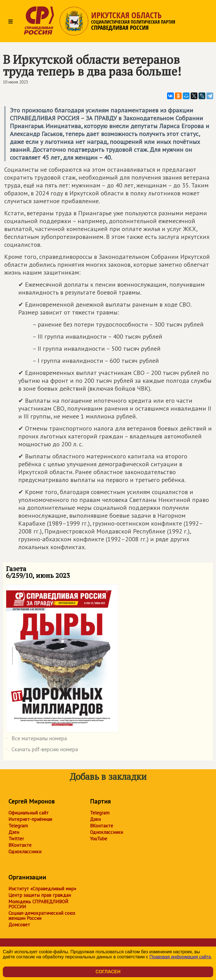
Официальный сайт (29, 813)
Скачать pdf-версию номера (42, 750)
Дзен (14, 832)
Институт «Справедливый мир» (42, 889)
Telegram (18, 826)
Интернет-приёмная (30, 819)
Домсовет (19, 925)
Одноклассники (25, 852)
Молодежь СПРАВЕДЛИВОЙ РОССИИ (38, 904)
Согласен (108, 972)
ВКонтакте (20, 845)
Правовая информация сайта (180, 957)
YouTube (99, 839)
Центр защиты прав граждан (40, 895)
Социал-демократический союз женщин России (42, 916)
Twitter (16, 839)
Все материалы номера (36, 739)
